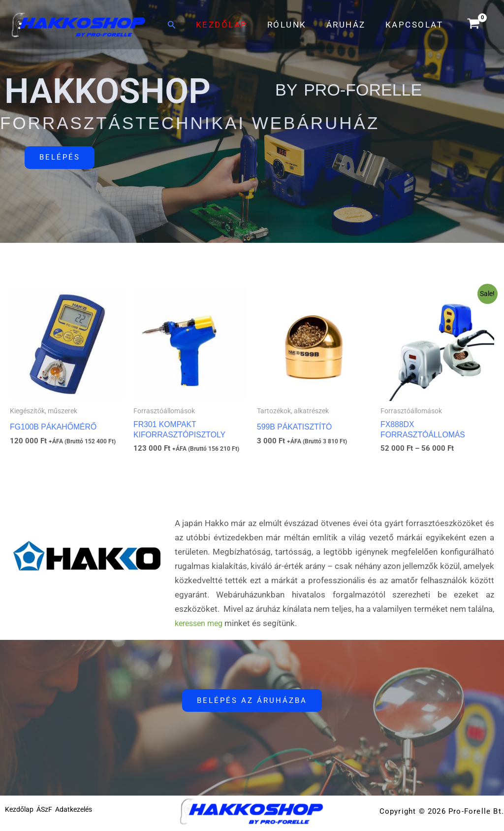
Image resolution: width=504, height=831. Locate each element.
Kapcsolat (416, 25)
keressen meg (201, 627)
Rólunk (294, 25)
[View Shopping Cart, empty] (473, 25)
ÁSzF (49, 816)
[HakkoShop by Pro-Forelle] (79, 24)
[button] (184, 25)
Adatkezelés (84, 816)
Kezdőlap (232, 25)
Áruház (350, 25)
